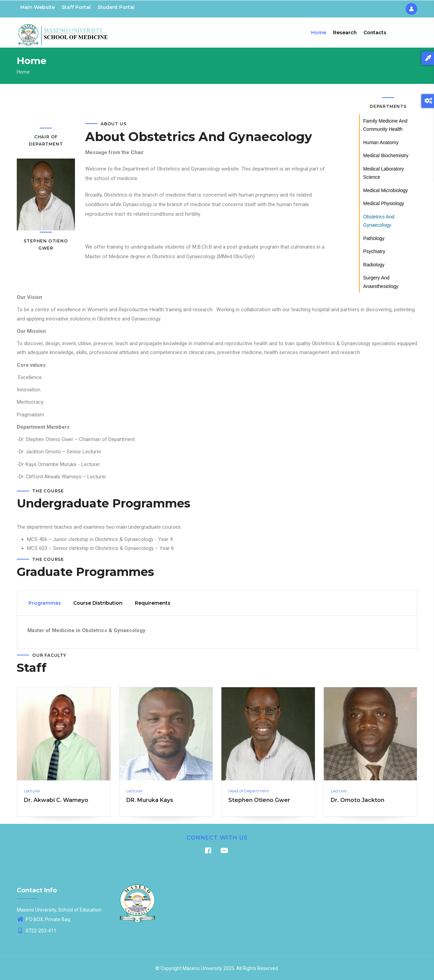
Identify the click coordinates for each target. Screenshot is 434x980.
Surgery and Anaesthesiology (381, 282)
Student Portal (116, 7)
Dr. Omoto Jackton (358, 800)
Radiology (374, 265)
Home (318, 33)
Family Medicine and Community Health (385, 125)
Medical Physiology (384, 203)
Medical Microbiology (386, 190)
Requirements (153, 603)
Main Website (37, 7)
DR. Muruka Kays (150, 800)
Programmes (45, 603)
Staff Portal (76, 7)
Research (344, 33)
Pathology (374, 238)
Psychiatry (374, 251)
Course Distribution (98, 603)
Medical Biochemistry (386, 155)
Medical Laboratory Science (384, 173)
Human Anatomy (381, 142)
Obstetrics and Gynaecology (379, 221)
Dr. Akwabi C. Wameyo (56, 800)
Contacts (375, 33)
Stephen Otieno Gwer (259, 800)
